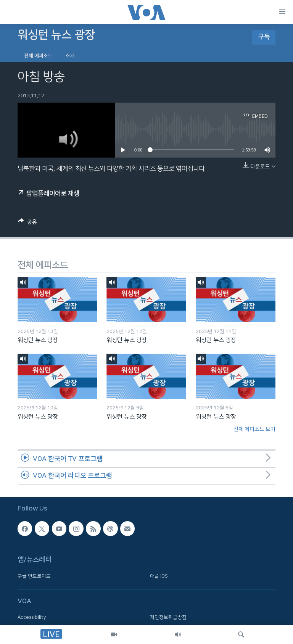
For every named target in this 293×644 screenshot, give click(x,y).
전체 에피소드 (38, 56)
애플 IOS (159, 576)
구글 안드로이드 (34, 576)
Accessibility (32, 618)
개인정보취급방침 (168, 618)
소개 (70, 56)
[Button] (27, 223)
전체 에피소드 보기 (254, 429)
